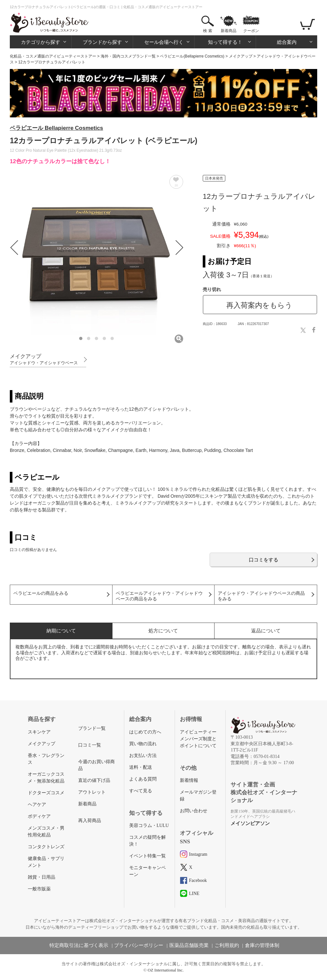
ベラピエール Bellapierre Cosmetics (56, 128)
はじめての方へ (145, 732)
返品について (266, 631)
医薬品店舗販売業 (189, 945)
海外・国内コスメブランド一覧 (128, 56)
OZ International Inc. (166, 970)
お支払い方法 (143, 756)
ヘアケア (37, 805)
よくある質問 (143, 779)
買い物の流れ (143, 744)
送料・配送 (141, 767)
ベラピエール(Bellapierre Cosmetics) (192, 56)
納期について (61, 631)
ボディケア (39, 816)
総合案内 (287, 42)
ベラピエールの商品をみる (41, 593)
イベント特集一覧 (147, 856)
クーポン (251, 31)
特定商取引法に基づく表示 (79, 945)
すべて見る (141, 791)
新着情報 (189, 780)
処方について (163, 631)
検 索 (207, 31)
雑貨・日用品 (42, 877)
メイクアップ (241, 56)
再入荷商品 (90, 821)
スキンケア (39, 732)
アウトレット (92, 792)
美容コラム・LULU (149, 825)
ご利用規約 (227, 945)
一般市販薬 (39, 889)
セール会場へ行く (164, 42)
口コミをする (264, 560)
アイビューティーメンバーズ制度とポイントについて (198, 739)
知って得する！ (225, 42)
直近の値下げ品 (94, 780)
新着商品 (229, 31)
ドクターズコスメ (46, 793)
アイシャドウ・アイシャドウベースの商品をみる (261, 596)
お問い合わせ (194, 811)
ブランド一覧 (92, 728)
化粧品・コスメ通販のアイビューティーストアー (53, 56)
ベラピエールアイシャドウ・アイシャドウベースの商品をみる (159, 596)
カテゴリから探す (41, 42)
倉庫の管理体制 (262, 945)
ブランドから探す (102, 42)
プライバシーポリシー (139, 945)
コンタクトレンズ (46, 847)
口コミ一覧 (90, 745)
